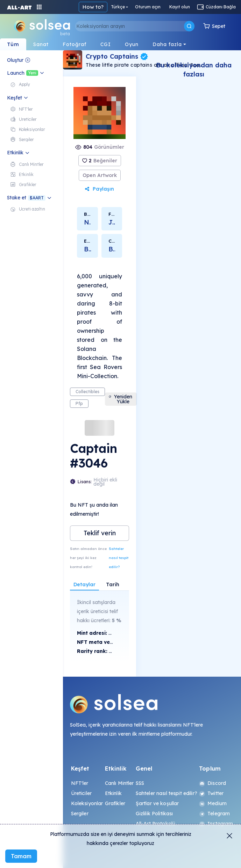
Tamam (21, 856)
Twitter (211, 793)
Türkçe (118, 7)
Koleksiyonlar (87, 803)
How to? (93, 7)
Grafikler (115, 803)
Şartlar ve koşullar (157, 803)
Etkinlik (113, 793)
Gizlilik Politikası (154, 814)
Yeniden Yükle (120, 399)
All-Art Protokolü (155, 824)
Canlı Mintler (119, 783)
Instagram (216, 824)
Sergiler (80, 814)
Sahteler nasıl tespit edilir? (119, 558)
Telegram (214, 814)
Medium (213, 803)
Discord (212, 783)
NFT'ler (80, 783)
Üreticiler (81, 793)
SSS (140, 783)
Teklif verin (100, 533)
